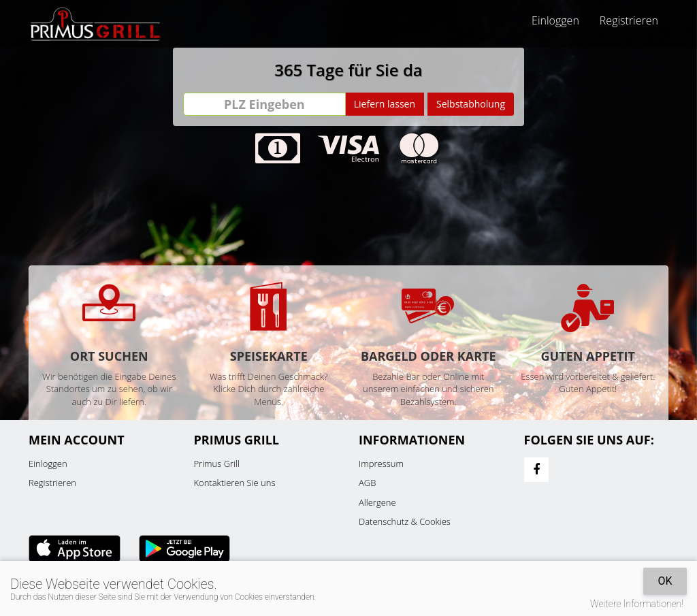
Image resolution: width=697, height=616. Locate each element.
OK (665, 581)
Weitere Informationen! (637, 604)
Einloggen (555, 20)
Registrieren (629, 20)
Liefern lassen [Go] (385, 104)
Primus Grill (217, 464)
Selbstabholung (471, 104)
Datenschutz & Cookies (405, 521)
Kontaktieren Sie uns (235, 483)
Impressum (381, 464)
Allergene (377, 502)
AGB (367, 483)
